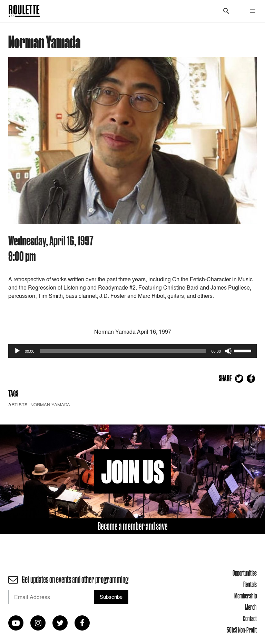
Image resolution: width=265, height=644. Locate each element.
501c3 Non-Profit (242, 630)
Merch (251, 607)
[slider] (123, 351)
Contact (250, 618)
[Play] (17, 351)
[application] (132, 351)
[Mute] (228, 351)
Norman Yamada (50, 404)
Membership (246, 596)
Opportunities (245, 573)
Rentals (250, 584)
